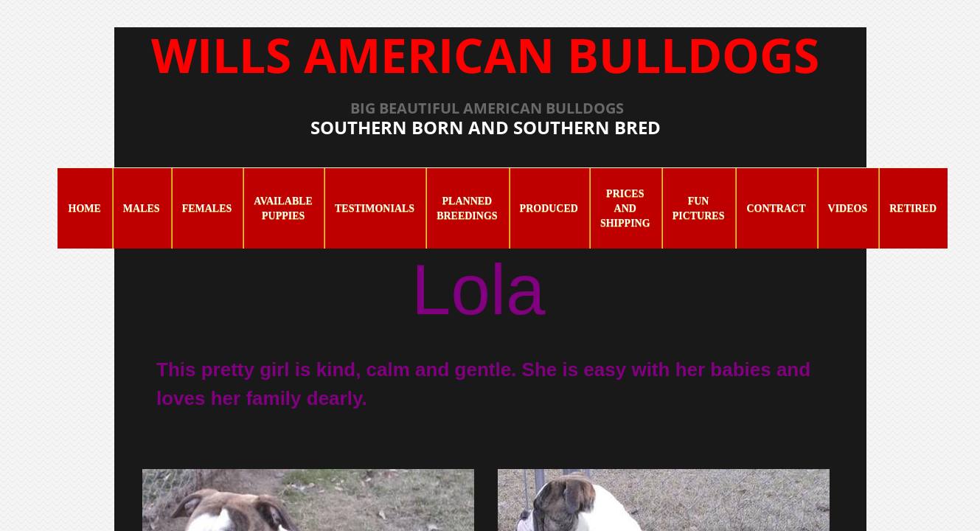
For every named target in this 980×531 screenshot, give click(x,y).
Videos (848, 208)
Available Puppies (283, 208)
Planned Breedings (467, 208)
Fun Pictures (699, 208)
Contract (776, 208)
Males (142, 208)
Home (85, 208)
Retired (913, 208)
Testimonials (375, 208)
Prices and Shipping (625, 208)
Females (207, 208)
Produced (549, 208)
